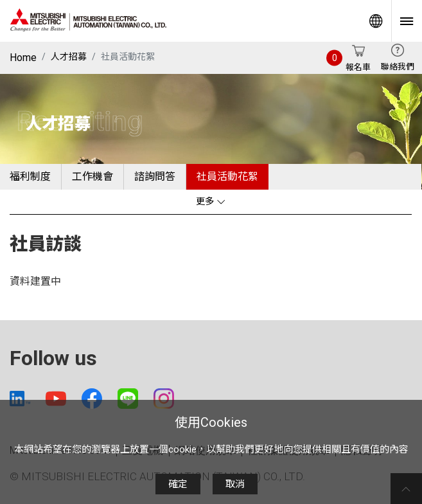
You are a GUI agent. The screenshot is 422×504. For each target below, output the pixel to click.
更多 (211, 202)
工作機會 (92, 176)
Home (23, 58)
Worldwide (376, 21)
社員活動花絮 (227, 176)
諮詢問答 (155, 176)
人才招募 (69, 57)
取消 (235, 484)
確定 (178, 484)
